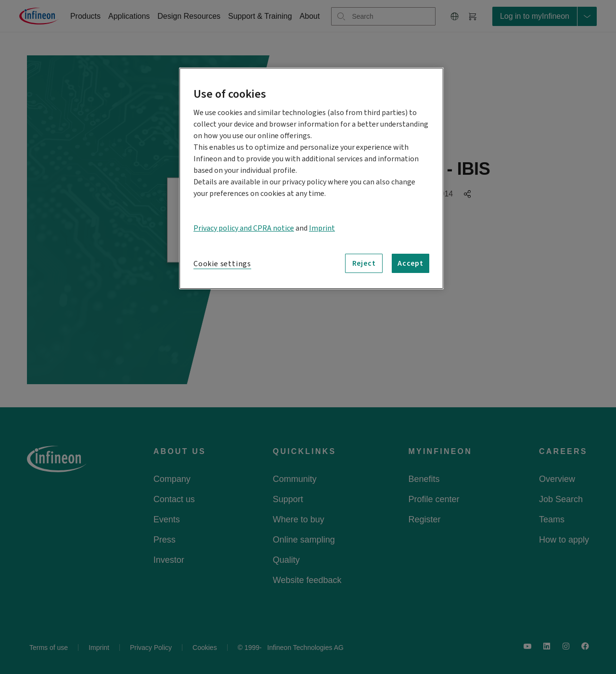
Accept (411, 263)
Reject (364, 263)
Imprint (322, 228)
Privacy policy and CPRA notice (244, 228)
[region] (311, 178)
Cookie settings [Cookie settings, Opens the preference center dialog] (222, 264)
